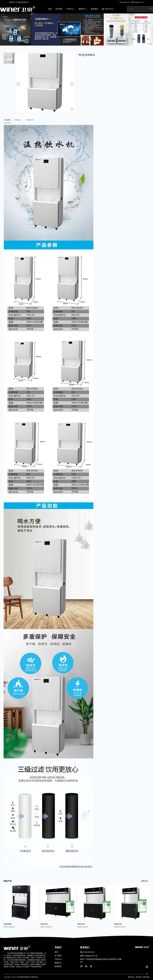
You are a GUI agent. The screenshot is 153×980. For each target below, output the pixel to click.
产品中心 (71, 9)
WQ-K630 (8, 924)
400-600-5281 (125, 2)
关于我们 (59, 9)
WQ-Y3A (118, 924)
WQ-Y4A (81, 924)
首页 (50, 9)
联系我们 (94, 9)
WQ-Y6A (44, 924)
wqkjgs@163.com (138, 2)
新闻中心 (83, 9)
